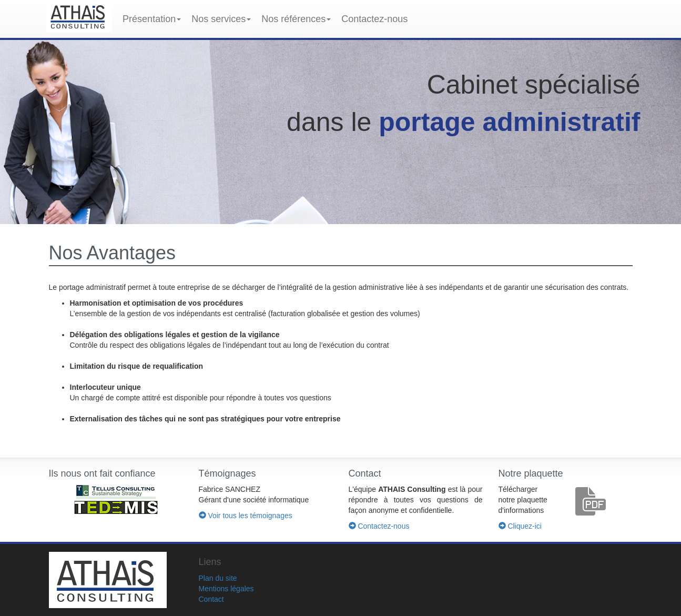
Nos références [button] (296, 19)
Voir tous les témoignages (246, 516)
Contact (211, 599)
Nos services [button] (221, 19)
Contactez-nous (374, 19)
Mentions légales (226, 589)
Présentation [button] (152, 19)
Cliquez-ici (520, 526)
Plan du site (218, 578)
